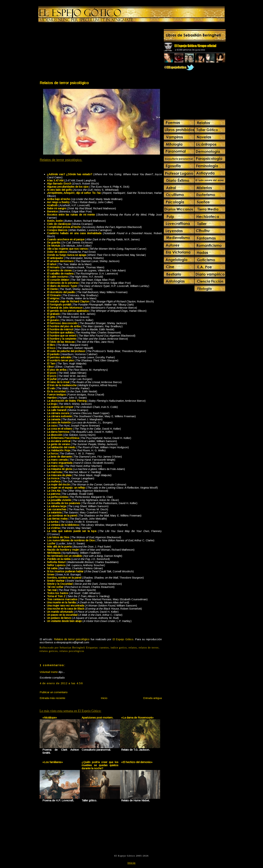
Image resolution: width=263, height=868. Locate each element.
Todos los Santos (58, 593)
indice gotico (119, 648)
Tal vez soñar (55, 587)
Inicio (104, 698)
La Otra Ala (54, 491)
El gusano (53, 320)
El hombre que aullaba (60, 332)
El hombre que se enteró (62, 336)
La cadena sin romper (60, 407)
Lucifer (51, 543)
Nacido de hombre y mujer (63, 550)
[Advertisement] (70, 52)
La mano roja (55, 466)
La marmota (54, 472)
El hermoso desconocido (62, 323)
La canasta (54, 419)
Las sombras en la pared (62, 515)
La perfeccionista (57, 497)
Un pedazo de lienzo (59, 618)
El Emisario (54, 295)
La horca (52, 453)
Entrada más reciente (52, 698)
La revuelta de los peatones (64, 503)
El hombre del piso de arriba (64, 326)
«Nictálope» (50, 718)
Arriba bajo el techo (59, 199)
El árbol (52, 264)
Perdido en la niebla (59, 559)
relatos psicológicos (72, 651)
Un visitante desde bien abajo (64, 621)
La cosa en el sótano (60, 429)
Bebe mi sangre (56, 208)
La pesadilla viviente (59, 500)
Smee (50, 574)
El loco (51, 348)
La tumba (53, 522)
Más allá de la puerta (59, 547)
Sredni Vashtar (56, 581)
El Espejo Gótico (123, 639)
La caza (52, 426)
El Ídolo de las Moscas (61, 342)
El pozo (52, 373)
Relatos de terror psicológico (64, 83)
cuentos (104, 648)
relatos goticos (49, 651)
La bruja (52, 404)
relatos (133, 648)
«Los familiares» (53, 762)
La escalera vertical (59, 441)
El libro (51, 345)
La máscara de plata (59, 475)
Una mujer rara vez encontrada (65, 605)
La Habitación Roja (58, 450)
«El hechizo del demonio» (137, 762)
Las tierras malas (57, 519)
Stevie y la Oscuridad (60, 584)
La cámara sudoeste (59, 416)
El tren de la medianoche (62, 385)
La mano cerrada (57, 460)
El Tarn (51, 363)
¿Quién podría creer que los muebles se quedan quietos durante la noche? (100, 765)
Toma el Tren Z (56, 596)
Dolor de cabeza (57, 252)
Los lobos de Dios (58, 537)
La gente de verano (59, 444)
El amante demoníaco (60, 261)
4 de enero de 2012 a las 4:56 (61, 683)
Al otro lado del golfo (59, 190)
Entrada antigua (153, 698)
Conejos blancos (57, 230)
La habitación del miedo (61, 447)
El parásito (53, 354)
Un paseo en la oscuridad (62, 615)
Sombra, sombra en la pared (64, 578)
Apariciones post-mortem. (97, 718)
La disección (55, 435)
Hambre (52, 398)
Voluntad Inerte (49, 672)
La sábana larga (57, 506)
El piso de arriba (57, 370)
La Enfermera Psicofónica (63, 438)
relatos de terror (149, 648)
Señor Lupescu (56, 565)
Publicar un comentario (54, 692)
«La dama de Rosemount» (137, 718)
